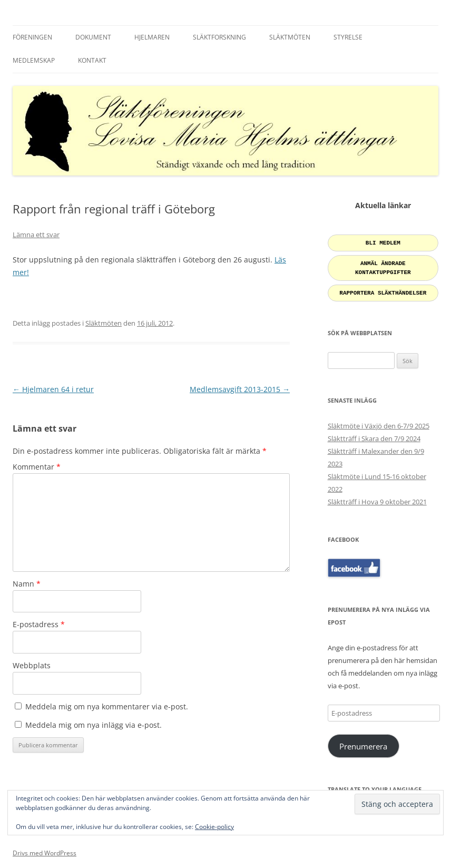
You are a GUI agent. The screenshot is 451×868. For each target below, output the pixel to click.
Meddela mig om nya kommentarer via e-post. (107, 706)
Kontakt (92, 60)
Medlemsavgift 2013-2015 (240, 389)
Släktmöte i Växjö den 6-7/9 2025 (379, 422)
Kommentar (37, 467)
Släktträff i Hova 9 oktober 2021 (377, 498)
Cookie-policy (214, 827)
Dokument (93, 37)
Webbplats (32, 665)
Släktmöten (290, 37)
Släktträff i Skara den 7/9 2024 (374, 434)
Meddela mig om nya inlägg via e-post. (94, 725)
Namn (27, 584)
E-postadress (39, 624)
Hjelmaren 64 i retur (53, 389)
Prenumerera (363, 742)
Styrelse (348, 37)
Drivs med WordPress (45, 849)
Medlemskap (34, 60)
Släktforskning (219, 37)
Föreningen (32, 37)
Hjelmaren (152, 37)
